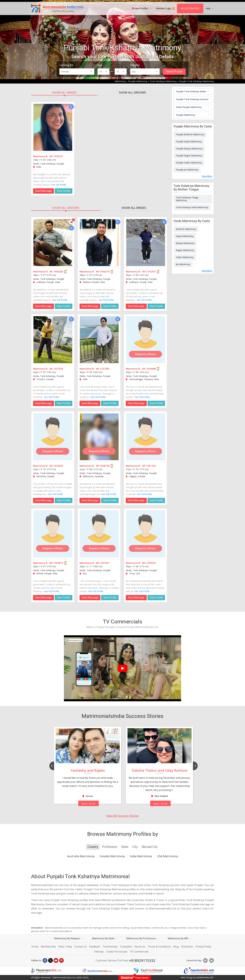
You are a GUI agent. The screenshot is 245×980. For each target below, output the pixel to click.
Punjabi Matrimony (186, 115)
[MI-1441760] (146, 437)
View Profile (63, 191)
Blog (176, 947)
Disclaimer (187, 947)
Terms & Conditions (159, 947)
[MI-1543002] (53, 437)
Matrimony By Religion (68, 938)
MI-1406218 (103, 272)
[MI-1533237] (53, 127)
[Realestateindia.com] (97, 971)
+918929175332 (142, 960)
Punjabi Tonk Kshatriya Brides (191, 91)
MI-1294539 (149, 563)
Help (210, 8)
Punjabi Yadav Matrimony (189, 163)
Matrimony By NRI (179, 938)
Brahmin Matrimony (186, 229)
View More (207, 176)
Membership (48, 947)
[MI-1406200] (53, 243)
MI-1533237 (56, 156)
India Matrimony (141, 856)
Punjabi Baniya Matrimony (189, 149)
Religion (135, 65)
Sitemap (99, 952)
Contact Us (80, 947)
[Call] (71, 107)
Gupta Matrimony (185, 236)
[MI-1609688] (146, 340)
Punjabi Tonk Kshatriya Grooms (192, 99)
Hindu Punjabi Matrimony (189, 107)
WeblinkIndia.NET (205, 977)
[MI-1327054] (53, 340)
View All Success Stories (122, 816)
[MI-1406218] (99, 243)
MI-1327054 (56, 369)
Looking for (66, 65)
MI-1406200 (56, 272)
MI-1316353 (149, 272)
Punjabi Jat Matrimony (187, 170)
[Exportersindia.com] (199, 971)
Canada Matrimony (112, 856)
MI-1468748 (103, 466)
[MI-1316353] (146, 243)
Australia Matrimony (81, 856)
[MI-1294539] (146, 534)
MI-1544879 (56, 563)
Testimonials (110, 947)
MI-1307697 (103, 563)
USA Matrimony (167, 856)
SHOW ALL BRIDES (64, 92)
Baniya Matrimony (185, 243)
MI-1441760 (149, 466)
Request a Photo (145, 354)
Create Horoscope (117, 952)
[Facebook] (45, 960)
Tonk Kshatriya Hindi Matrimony (192, 207)
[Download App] (205, 960)
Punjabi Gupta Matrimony (189, 141)
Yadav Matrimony (185, 257)
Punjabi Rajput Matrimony (189, 156)
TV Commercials (139, 952)
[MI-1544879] (53, 534)
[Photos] (71, 222)
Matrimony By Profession (142, 938)
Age (100, 65)
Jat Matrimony (183, 264)
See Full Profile (59, 185)
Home (35, 947)
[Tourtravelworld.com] (148, 971)
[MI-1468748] (99, 437)
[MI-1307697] (99, 534)
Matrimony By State (105, 938)
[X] (50, 960)
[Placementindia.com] (46, 971)
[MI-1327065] (99, 340)
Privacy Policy (203, 947)
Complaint (126, 947)
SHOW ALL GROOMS (132, 92)
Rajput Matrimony (185, 250)
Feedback (95, 947)
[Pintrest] (61, 960)
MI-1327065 (103, 369)
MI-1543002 (56, 466)
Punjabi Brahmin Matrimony (190, 134)
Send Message (44, 191)
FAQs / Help (65, 947)
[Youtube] (56, 960)
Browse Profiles (142, 8)
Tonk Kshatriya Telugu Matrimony (187, 199)
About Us (140, 947)
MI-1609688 (149, 369)
